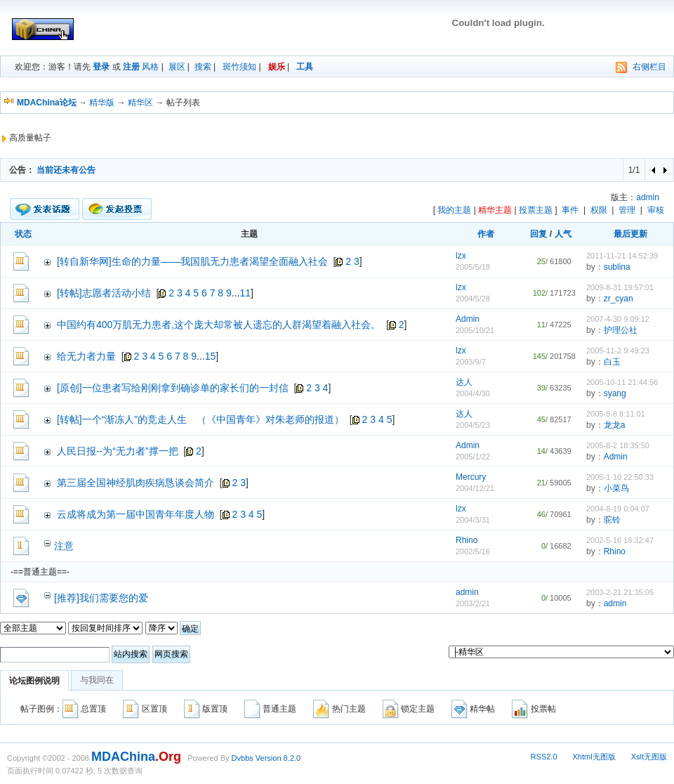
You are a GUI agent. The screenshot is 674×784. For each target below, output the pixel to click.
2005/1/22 (473, 457)
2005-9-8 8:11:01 (616, 414)
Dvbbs (243, 758)
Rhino (467, 540)
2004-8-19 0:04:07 (618, 509)
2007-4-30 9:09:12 (618, 319)
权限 (599, 210)
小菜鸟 (616, 488)
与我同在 (97, 680)
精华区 (140, 103)
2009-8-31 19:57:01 (620, 287)
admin (648, 197)
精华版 (102, 103)
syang (615, 393)
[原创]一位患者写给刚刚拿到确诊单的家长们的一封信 (173, 388)
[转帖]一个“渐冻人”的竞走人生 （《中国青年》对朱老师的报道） (200, 419)
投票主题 (536, 210)
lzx (461, 256)
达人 (464, 382)
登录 (101, 67)
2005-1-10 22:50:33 (620, 477)
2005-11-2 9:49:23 (618, 351)
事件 (570, 210)
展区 (177, 67)
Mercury (471, 477)
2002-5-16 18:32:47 (620, 540)
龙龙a (615, 425)
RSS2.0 (544, 757)
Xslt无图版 (649, 757)
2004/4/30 (473, 393)
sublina (617, 267)
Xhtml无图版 (594, 757)
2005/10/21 (475, 330)
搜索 (203, 67)
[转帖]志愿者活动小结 (104, 293)
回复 (538, 234)
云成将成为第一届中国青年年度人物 (136, 514)
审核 (656, 210)
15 (211, 356)
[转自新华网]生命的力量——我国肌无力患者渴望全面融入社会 (192, 261)
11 (246, 293)
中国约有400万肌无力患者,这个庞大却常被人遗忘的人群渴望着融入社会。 (219, 325)
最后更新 (630, 234)
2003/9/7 (471, 362)
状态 (23, 234)
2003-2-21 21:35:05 (620, 592)
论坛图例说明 (34, 681)
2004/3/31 (473, 520)
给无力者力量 (86, 356)
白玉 (612, 362)
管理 (627, 210)
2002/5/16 (473, 551)
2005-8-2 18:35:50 (618, 445)
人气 (563, 234)
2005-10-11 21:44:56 (622, 382)
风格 (150, 67)
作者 (486, 234)
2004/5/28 (473, 299)
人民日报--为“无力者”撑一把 (118, 451)
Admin (468, 319)
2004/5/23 (473, 425)
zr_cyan (619, 299)
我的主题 (454, 210)
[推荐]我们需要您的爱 (101, 598)
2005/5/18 (473, 267)
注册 (131, 67)
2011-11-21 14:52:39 (622, 256)
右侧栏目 (649, 67)
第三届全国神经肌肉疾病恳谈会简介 (136, 483)
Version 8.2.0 (278, 758)
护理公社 (621, 330)
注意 (64, 546)
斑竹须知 (239, 67)
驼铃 (612, 520)
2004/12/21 (475, 488)
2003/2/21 (473, 603)
